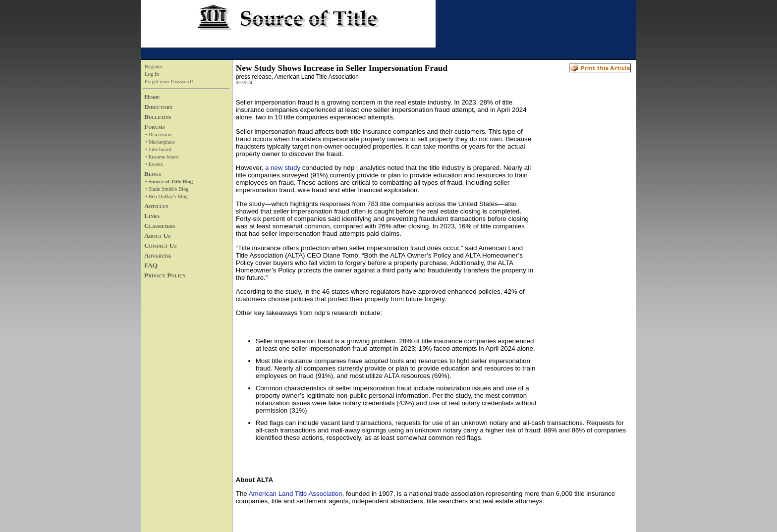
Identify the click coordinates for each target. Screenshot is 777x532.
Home (152, 97)
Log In (152, 74)
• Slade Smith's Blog (167, 189)
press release (254, 77)
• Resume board (162, 157)
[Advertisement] (584, 248)
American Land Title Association (296, 494)
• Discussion (158, 134)
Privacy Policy (165, 275)
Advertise (158, 255)
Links (152, 216)
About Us (157, 236)
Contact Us (160, 245)
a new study (283, 168)
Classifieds (160, 226)
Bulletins (158, 117)
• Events (154, 164)
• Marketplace (160, 142)
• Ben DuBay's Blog (166, 196)
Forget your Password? (169, 81)
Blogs (153, 174)
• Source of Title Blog (169, 182)
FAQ (151, 265)
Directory (159, 107)
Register (154, 67)
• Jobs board (158, 149)
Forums (155, 127)
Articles (156, 206)
